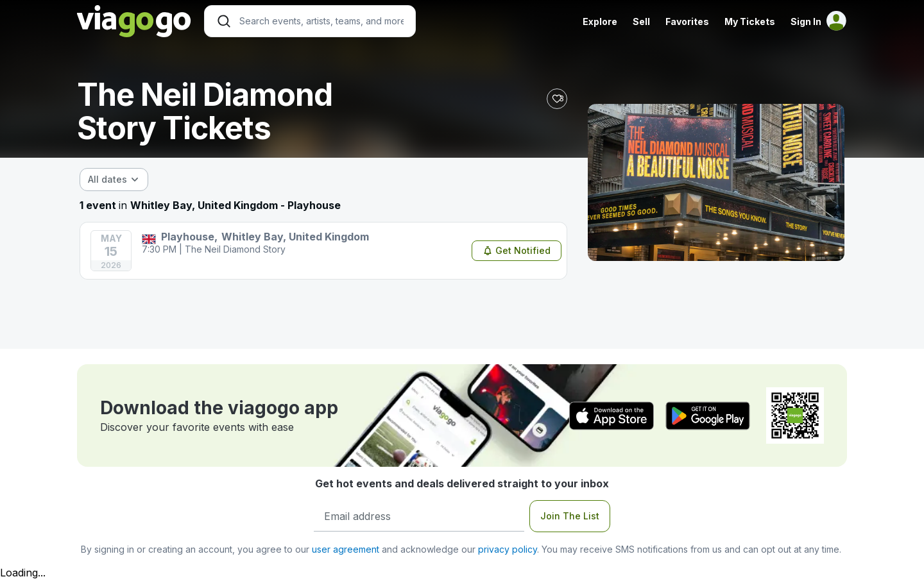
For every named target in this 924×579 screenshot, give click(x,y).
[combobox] (114, 180)
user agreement (346, 549)
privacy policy (508, 549)
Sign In (806, 21)
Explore (600, 21)
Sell (641, 21)
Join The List (570, 516)
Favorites (687, 21)
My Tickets (750, 21)
